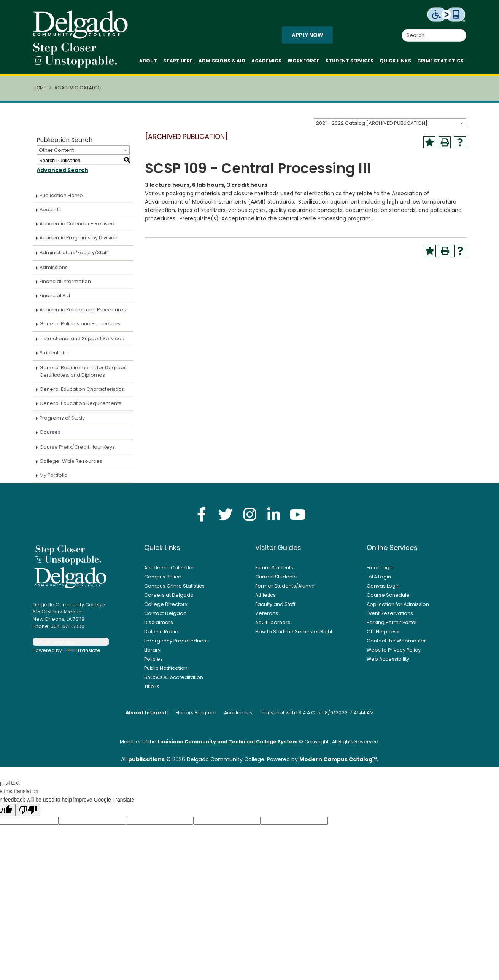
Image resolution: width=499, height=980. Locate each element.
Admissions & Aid (222, 61)
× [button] (381, 968)
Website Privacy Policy (394, 650)
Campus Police (163, 577)
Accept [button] (358, 970)
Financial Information (65, 281)
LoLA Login (379, 577)
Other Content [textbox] (56, 150)
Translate (82, 650)
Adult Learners (273, 622)
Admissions (54, 267)
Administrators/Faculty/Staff (74, 253)
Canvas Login (383, 586)
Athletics (265, 595)
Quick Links (395, 61)
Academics (266, 61)
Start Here (178, 61)
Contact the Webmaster (396, 641)
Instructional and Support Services (82, 339)
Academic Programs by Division (79, 238)
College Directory (166, 604)
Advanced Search (62, 170)
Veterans (267, 613)
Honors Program (196, 713)
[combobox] (390, 123)
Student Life (54, 353)
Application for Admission (398, 604)
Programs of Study (62, 418)
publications (146, 759)
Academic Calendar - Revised (77, 224)
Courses (50, 432)
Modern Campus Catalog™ (338, 759)
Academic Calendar (169, 568)
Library (152, 650)
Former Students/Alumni (285, 586)
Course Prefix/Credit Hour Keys (77, 447)
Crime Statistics (440, 61)
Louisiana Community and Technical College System (228, 742)
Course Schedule (388, 595)
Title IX (152, 686)
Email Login (380, 568)
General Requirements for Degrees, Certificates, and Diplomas (84, 371)
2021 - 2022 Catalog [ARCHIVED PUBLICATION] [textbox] (372, 123)
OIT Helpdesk (383, 632)
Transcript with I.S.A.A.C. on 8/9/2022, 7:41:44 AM (317, 713)
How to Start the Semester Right (294, 632)
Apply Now (307, 35)
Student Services (350, 61)
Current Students (276, 577)
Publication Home (61, 195)
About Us (50, 210)
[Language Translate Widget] (71, 642)
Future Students (274, 568)
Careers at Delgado (169, 595)
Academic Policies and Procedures (83, 310)
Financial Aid (55, 296)
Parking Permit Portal (392, 622)
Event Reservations (390, 613)
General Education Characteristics (82, 389)
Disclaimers (159, 622)
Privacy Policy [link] (304, 970)
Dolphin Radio (161, 632)
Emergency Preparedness (176, 641)
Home (40, 88)
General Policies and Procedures (80, 324)
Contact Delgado (165, 613)
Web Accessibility (388, 659)
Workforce (304, 61)
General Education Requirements (80, 403)
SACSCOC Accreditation (174, 677)
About (148, 61)
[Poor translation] (28, 810)
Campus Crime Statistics (174, 586)
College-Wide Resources (71, 461)
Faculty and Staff (275, 604)
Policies (153, 659)
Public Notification (166, 668)
